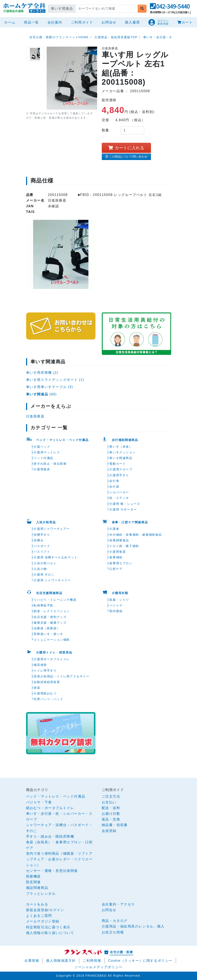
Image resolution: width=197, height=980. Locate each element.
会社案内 (55, 22)
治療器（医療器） (47, 628)
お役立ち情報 (113, 932)
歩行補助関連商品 (125, 440)
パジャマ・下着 (39, 802)
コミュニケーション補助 (52, 640)
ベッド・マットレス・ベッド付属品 (62, 440)
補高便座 (40, 665)
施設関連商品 (37, 888)
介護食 (114, 529)
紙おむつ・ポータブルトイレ (50, 808)
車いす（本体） (121, 447)
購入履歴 (132, 22)
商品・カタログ (115, 921)
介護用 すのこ (44, 575)
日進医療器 (35, 416)
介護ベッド (42, 447)
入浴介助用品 (46, 522)
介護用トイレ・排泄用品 (54, 652)
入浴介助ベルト (45, 563)
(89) (42, 394)
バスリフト (42, 552)
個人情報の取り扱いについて (50, 933)
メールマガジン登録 (43, 921)
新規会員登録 (37, 910)
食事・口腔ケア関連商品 (130, 522)
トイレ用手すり (45, 670)
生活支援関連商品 (49, 593)
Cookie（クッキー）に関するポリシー (140, 961)
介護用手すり (119, 475)
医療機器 (33, 876)
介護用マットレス (47, 452)
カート (185, 22)
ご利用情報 (92, 961)
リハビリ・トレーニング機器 (55, 600)
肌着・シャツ (119, 600)
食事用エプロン (121, 563)
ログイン (57, 910)
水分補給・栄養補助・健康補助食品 (136, 535)
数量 (105, 130)
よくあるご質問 (39, 916)
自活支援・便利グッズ (50, 617)
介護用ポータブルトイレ (52, 659)
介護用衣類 (120, 593)
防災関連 (33, 882)
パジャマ (116, 605)
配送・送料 (111, 808)
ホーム (11, 22)
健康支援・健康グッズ (50, 623)
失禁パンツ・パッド (48, 699)
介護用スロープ (121, 469)
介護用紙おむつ (45, 693)
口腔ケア (116, 569)
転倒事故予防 (44, 605)
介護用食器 (118, 552)
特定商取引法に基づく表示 (48, 927)
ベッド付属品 (44, 458)
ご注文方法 (111, 796)
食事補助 (116, 557)
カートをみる (37, 904)
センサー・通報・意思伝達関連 (52, 871)
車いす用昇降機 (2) (42, 373)
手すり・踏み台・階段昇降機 (50, 836)
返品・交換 (111, 819)
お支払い (109, 802)
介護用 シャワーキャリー (52, 580)
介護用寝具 (42, 469)
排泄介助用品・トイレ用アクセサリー (61, 676)
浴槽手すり (42, 535)
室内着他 (116, 611)
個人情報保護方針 (61, 961)
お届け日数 (111, 814)
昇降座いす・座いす (48, 634)
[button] (170, 7)
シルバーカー (119, 492)
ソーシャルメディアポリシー (98, 967)
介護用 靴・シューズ (125, 504)
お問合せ (109, 22)
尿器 (37, 688)
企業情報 (32, 961)
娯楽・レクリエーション (52, 611)
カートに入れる (126, 148)
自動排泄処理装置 (47, 682)
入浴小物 (40, 569)
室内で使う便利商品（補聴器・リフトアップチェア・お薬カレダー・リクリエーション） (59, 859)
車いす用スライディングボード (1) (55, 380)
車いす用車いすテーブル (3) (50, 387)
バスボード (42, 546)
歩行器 (114, 487)
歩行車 (114, 481)
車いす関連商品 (121, 458)
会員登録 (109, 831)
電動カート (118, 464)
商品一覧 (31, 22)
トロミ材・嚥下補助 (124, 546)
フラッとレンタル (41, 894)
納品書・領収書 (115, 825)
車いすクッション (122, 452)
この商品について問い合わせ (126, 157)
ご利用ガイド (82, 22)
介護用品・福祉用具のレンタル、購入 (133, 926)
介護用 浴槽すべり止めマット (56, 557)
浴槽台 (39, 540)
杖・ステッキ (119, 498)
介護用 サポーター (123, 509)
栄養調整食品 (119, 540)
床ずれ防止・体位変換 (50, 464)
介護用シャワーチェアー (52, 529)
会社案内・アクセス (118, 904)
